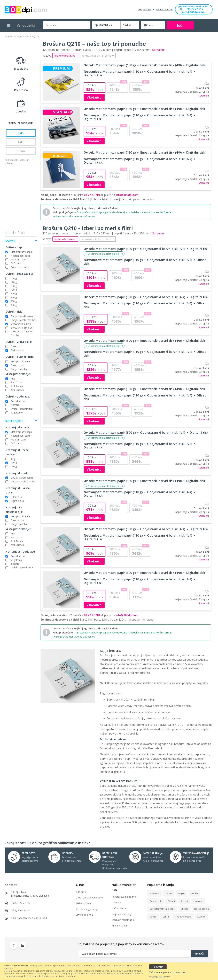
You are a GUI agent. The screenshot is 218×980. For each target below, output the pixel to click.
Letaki (169, 893)
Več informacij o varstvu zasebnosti (168, 972)
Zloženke (154, 893)
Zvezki (184, 901)
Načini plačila (119, 908)
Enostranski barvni (21, 324)
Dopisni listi (156, 901)
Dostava (116, 902)
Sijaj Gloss (16, 382)
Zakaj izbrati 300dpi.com (89, 898)
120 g (14, 282)
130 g (14, 286)
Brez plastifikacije (20, 361)
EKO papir (16, 263)
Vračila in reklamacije (123, 920)
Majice (181, 893)
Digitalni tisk (17, 350)
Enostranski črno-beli (22, 328)
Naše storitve (83, 903)
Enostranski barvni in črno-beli (22, 333)
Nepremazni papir (20, 256)
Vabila (153, 917)
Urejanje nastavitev (159, 977)
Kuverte (201, 917)
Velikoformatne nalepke (162, 909)
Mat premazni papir (21, 252)
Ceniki (166, 917)
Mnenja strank (119, 926)
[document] (109, 971)
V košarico (94, 97)
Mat (13, 379)
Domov (8, 37)
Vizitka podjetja (84, 915)
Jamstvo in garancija (87, 909)
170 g (14, 290)
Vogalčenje (17, 413)
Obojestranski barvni (22, 316)
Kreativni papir (18, 259)
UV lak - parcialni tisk (22, 409)
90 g (13, 459)
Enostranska (17, 365)
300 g (14, 301)
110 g (14, 278)
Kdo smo (81, 892)
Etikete (185, 909)
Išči (180, 25)
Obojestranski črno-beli (23, 320)
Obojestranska (19, 369)
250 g (14, 297)
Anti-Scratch (17, 390)
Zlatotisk (15, 405)
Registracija (164, 9)
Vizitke (194, 893)
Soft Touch (17, 386)
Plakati (171, 901)
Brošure (18, 37)
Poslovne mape (183, 917)
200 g (14, 293)
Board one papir (20, 267)
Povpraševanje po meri (124, 897)
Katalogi (198, 901)
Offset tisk (16, 346)
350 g (14, 305)
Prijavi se (145, 9)
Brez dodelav (18, 401)
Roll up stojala (202, 909)
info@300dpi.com (193, 12)
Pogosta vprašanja (122, 914)
